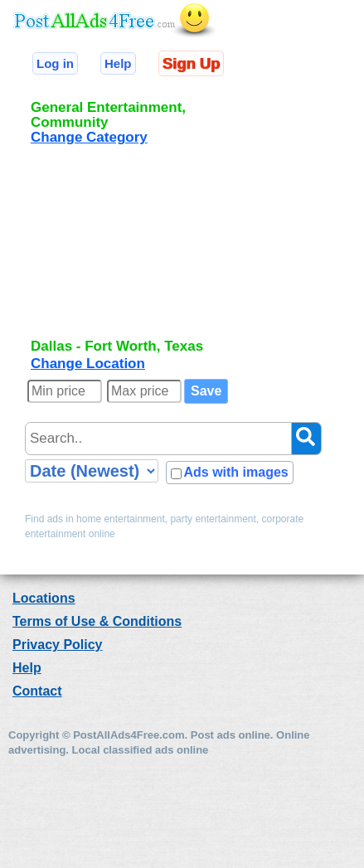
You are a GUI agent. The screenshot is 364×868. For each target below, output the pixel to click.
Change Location (88, 364)
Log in (55, 63)
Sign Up (191, 63)
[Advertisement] (140, 248)
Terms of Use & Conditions (97, 621)
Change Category (89, 137)
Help (118, 63)
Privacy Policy (58, 645)
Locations (44, 598)
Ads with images (235, 472)
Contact (37, 691)
